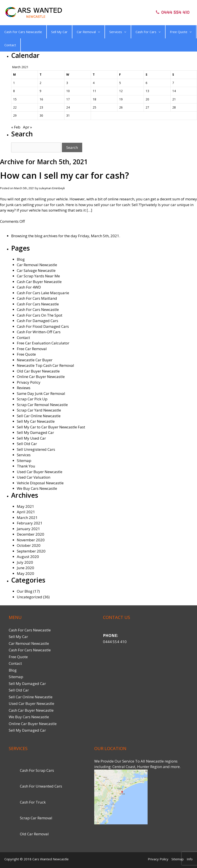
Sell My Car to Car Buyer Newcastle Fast (51, 427)
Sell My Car (59, 32)
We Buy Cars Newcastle (37, 488)
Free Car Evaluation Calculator (43, 343)
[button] (98, 32)
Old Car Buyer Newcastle (38, 371)
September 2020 (31, 551)
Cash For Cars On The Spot (40, 315)
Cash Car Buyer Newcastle (39, 282)
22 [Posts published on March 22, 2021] (15, 107)
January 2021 (28, 529)
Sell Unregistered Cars (36, 449)
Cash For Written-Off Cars (39, 332)
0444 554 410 (115, 642)
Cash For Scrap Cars (37, 770)
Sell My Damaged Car (35, 432)
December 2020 (31, 534)
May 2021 (25, 506)
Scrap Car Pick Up (32, 399)
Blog (21, 259)
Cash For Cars (148, 32)
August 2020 (28, 557)
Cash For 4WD (29, 287)
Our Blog (25, 591)
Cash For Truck (33, 802)
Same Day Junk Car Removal (41, 393)
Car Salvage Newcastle (36, 270)
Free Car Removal (32, 349)
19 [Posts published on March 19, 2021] (121, 99)
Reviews (24, 388)
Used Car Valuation (34, 477)
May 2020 (25, 573)
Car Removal (88, 32)
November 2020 (31, 540)
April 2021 (26, 512)
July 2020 (25, 562)
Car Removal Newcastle (37, 265)
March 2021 (27, 518)
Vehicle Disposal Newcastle (40, 483)
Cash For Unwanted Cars (41, 786)
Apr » (27, 127)
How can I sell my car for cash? (65, 175)
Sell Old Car (27, 444)
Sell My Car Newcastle (36, 421)
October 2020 (29, 545)
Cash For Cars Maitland (37, 298)
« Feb (16, 127)
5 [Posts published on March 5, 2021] (120, 83)
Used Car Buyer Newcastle (40, 472)
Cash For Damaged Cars (37, 321)
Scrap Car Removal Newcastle (42, 405)
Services (118, 32)
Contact (10, 45)
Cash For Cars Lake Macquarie (43, 293)
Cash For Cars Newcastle (23, 32)
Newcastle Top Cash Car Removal (45, 365)
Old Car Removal (34, 834)
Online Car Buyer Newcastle (41, 377)
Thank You (26, 466)
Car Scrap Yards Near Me (38, 276)
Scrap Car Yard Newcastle (39, 410)
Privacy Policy (29, 382)
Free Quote (181, 32)
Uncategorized (30, 597)
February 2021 (30, 523)
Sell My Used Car (31, 438)
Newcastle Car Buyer (35, 360)
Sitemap (24, 461)
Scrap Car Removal (36, 818)
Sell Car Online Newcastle (39, 416)
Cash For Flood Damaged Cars (43, 326)
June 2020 (25, 568)
